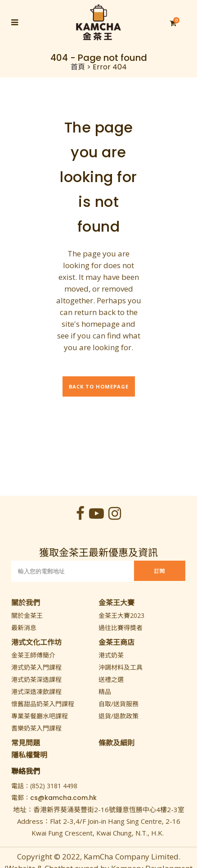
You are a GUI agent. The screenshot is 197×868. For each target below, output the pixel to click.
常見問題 (26, 743)
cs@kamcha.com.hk (63, 798)
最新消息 (24, 628)
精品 (105, 692)
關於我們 (26, 603)
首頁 (78, 67)
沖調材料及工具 (121, 667)
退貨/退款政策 (119, 716)
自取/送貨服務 (119, 704)
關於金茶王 (27, 615)
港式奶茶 (111, 655)
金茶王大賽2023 (121, 615)
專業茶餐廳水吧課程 (40, 716)
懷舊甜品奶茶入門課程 (43, 704)
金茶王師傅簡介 (33, 655)
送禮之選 (111, 679)
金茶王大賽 (116, 603)
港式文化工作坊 (36, 642)
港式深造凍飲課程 (36, 692)
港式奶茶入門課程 (36, 667)
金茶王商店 (116, 642)
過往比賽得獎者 (121, 628)
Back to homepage (99, 386)
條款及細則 (116, 743)
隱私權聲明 (29, 755)
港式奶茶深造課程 (36, 679)
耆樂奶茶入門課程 (36, 728)
